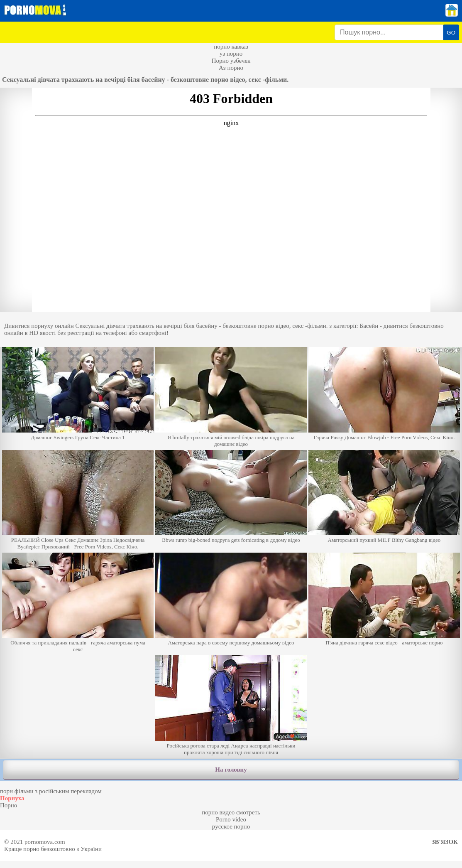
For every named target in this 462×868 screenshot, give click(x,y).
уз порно (231, 54)
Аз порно (231, 68)
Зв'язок (445, 842)
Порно (9, 805)
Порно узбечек (231, 61)
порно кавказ (231, 47)
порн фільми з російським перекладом (51, 791)
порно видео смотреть (231, 812)
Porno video (231, 819)
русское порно (231, 826)
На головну (231, 770)
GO (451, 33)
